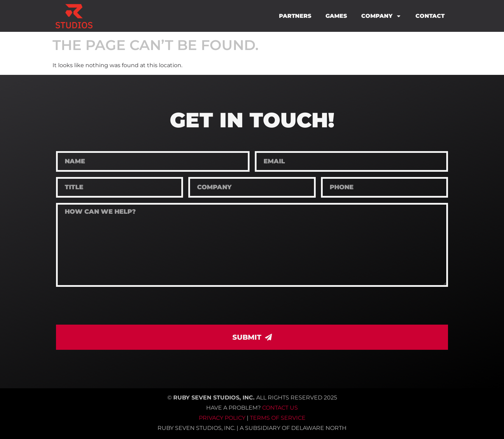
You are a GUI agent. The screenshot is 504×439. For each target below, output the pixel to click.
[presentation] (109, 306)
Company (381, 16)
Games (336, 16)
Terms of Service (278, 418)
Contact (430, 16)
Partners (295, 16)
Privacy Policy (222, 418)
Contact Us (280, 408)
